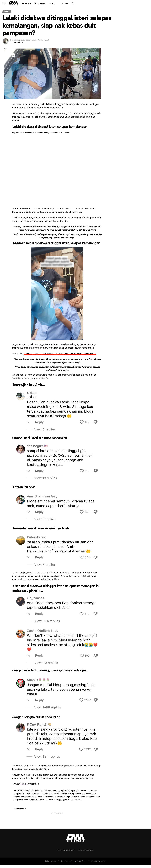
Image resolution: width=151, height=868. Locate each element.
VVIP (65, 4)
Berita (26, 4)
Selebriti (40, 4)
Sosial (53, 4)
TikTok (24, 787)
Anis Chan (18, 42)
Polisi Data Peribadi (66, 854)
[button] (73, 4)
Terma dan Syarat (86, 854)
